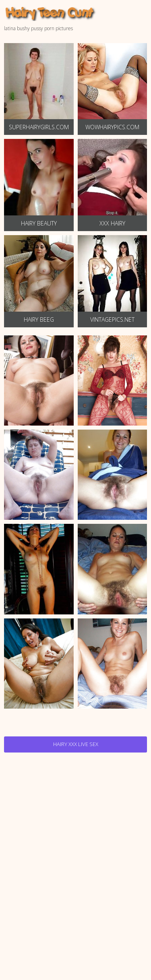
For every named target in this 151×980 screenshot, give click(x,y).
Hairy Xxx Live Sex (76, 744)
